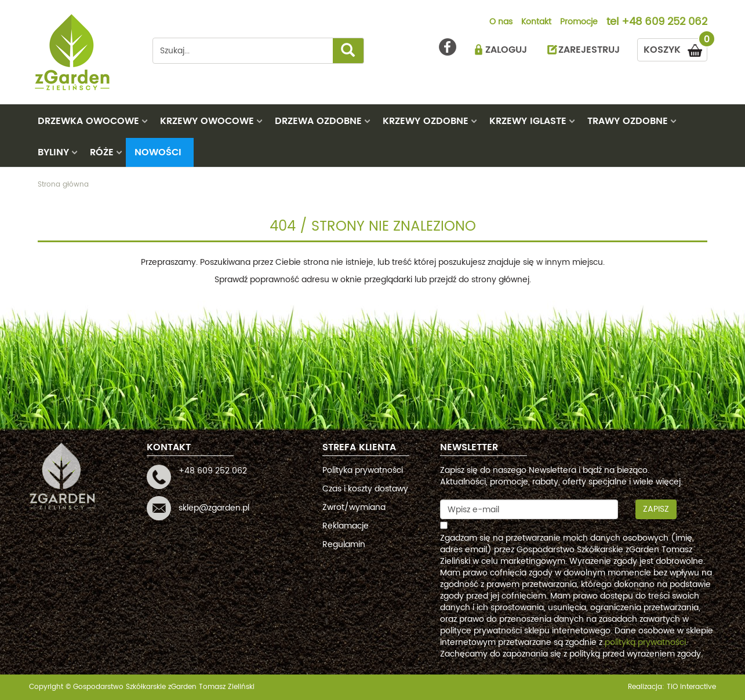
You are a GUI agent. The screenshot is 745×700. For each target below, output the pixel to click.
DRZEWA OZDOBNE (318, 121)
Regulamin (344, 544)
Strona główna (63, 185)
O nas (501, 23)
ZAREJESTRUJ (589, 50)
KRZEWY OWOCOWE (207, 121)
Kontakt (536, 23)
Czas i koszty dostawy (365, 489)
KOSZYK (675, 48)
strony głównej (500, 280)
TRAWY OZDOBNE (628, 121)
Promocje (579, 23)
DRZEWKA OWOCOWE (88, 121)
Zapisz (656, 509)
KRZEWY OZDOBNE (426, 121)
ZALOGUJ (506, 50)
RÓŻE (102, 152)
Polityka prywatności (363, 470)
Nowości (158, 152)
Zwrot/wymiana (354, 507)
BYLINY (53, 152)
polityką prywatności (645, 642)
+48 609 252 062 (664, 23)
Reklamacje (346, 526)
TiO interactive (691, 687)
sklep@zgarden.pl (214, 508)
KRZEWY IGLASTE (528, 121)
